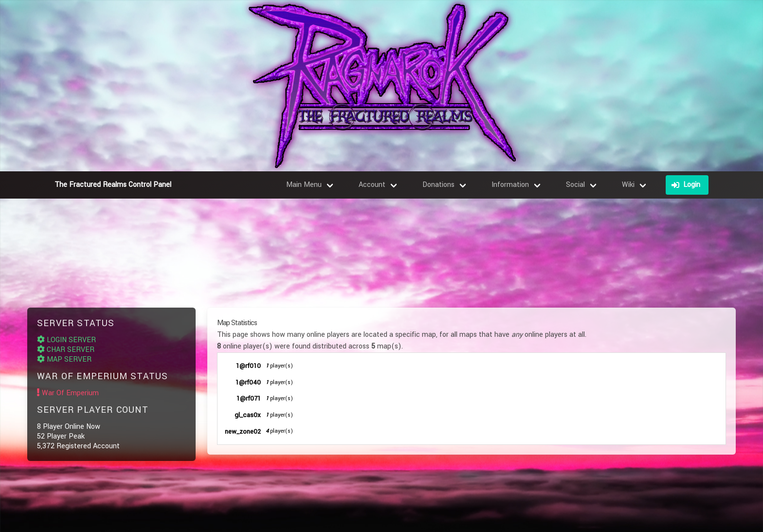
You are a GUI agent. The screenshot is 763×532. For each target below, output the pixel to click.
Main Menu (304, 185)
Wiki (628, 185)
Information (510, 185)
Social (575, 185)
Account (372, 185)
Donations (438, 185)
